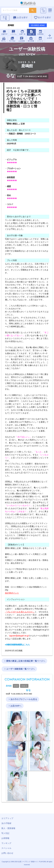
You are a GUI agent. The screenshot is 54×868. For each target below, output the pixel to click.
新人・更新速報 (8, 828)
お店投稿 (22, 39)
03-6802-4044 (38, 25)
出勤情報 (40, 32)
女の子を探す (42, 18)
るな (28, 690)
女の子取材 (6, 823)
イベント (40, 39)
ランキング (6, 843)
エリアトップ (7, 818)
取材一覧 (31, 32)
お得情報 (5, 838)
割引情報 (31, 39)
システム (13, 32)
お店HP (49, 36)
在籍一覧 (22, 32)
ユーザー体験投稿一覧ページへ (19, 669)
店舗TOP (4, 32)
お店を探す (20, 18)
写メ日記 (12, 39)
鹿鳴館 (9, 686)
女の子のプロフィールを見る (23, 699)
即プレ (4, 39)
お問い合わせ (7, 853)
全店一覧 (5, 18)
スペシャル (6, 848)
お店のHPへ (15, 706)
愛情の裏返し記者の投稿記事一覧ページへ (24, 661)
